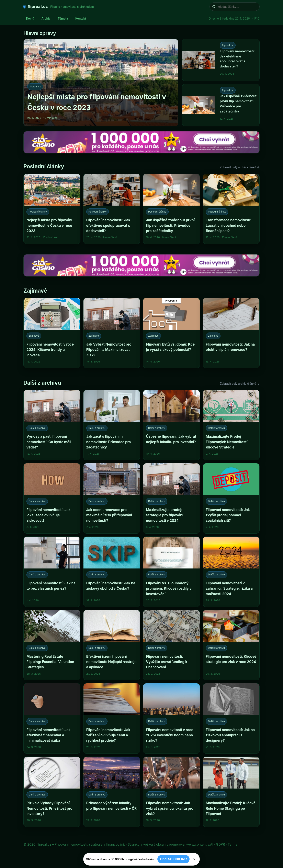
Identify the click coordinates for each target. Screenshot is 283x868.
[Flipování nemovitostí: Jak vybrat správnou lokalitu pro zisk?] (171, 792)
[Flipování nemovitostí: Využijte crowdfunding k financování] (171, 645)
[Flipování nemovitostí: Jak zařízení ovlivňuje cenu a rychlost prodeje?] (112, 718)
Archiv (46, 18)
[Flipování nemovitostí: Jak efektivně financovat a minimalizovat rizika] (52, 718)
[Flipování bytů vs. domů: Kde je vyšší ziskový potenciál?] (171, 333)
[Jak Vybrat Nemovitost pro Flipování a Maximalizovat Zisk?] (112, 333)
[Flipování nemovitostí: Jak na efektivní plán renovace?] (231, 333)
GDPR (220, 844)
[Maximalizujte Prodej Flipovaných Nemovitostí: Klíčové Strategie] (231, 425)
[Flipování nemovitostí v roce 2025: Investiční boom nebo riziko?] (171, 718)
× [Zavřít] (194, 859)
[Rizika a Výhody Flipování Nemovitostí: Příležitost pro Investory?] (52, 792)
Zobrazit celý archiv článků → (240, 167)
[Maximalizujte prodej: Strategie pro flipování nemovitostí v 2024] (171, 498)
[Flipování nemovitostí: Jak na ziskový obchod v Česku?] (112, 572)
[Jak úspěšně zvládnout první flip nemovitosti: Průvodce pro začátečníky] (171, 209)
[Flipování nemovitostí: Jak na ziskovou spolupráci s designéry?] (231, 718)
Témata (63, 18)
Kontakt (81, 18)
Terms (232, 844)
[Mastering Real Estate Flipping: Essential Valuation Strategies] (52, 645)
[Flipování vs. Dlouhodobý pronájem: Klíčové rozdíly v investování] (171, 572)
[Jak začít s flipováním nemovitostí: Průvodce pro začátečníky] (112, 425)
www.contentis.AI (200, 844)
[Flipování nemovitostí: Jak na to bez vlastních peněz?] (52, 572)
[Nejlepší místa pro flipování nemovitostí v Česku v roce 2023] (52, 209)
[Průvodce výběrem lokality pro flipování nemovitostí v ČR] (112, 792)
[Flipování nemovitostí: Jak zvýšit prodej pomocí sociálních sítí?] (231, 498)
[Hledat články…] (237, 7)
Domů (30, 18)
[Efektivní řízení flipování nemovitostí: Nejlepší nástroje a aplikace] (112, 645)
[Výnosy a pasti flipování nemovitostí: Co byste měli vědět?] (52, 425)
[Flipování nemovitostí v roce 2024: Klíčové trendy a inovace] (52, 333)
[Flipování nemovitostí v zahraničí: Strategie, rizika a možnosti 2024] (231, 572)
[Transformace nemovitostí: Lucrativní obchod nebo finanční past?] (231, 209)
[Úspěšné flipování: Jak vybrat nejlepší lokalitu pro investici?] (171, 425)
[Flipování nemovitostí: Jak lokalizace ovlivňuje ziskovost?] (52, 498)
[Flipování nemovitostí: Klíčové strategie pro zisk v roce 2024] (231, 645)
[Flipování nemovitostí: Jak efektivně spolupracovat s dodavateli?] (112, 209)
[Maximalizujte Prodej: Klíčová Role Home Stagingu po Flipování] (231, 792)
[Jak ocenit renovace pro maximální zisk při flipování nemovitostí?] (112, 498)
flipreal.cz (38, 7)
